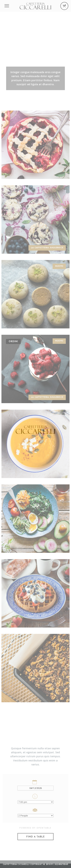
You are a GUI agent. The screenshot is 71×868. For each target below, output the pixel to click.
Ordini (13, 342)
